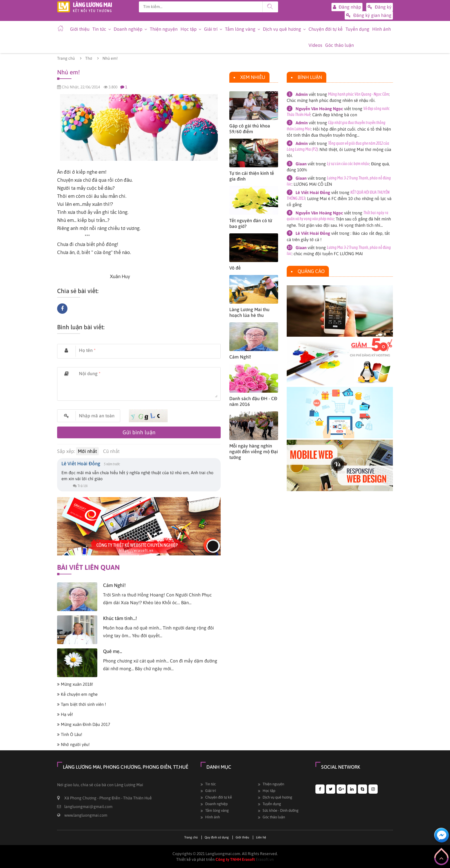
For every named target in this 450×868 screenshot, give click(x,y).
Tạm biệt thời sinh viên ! (82, 704)
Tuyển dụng (357, 29)
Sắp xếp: (66, 451)
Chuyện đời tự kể (326, 29)
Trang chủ (66, 58)
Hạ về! (65, 714)
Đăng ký (380, 7)
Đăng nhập (347, 7)
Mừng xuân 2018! (75, 684)
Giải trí (211, 29)
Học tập (189, 29)
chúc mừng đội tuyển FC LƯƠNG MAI (328, 254)
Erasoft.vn (265, 859)
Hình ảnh (382, 29)
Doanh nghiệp (128, 29)
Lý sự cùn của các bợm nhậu (348, 164)
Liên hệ (261, 837)
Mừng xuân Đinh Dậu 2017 (84, 724)
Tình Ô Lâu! (70, 734)
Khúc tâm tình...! (120, 618)
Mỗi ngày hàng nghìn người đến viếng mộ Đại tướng (254, 452)
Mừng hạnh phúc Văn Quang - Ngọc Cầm (358, 94)
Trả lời (80, 486)
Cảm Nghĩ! (114, 585)
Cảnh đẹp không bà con (335, 115)
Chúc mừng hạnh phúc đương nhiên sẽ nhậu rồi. (331, 100)
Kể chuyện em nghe (77, 694)
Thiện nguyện (164, 29)
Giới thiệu (80, 29)
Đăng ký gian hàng (369, 15)
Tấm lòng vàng (240, 29)
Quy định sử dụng (217, 837)
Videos (315, 45)
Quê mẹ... (113, 651)
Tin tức (99, 29)
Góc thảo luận (340, 45)
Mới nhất (87, 451)
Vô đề (235, 268)
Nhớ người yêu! (73, 744)
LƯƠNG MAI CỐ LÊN (313, 184)
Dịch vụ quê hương (282, 29)
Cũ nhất (111, 451)
